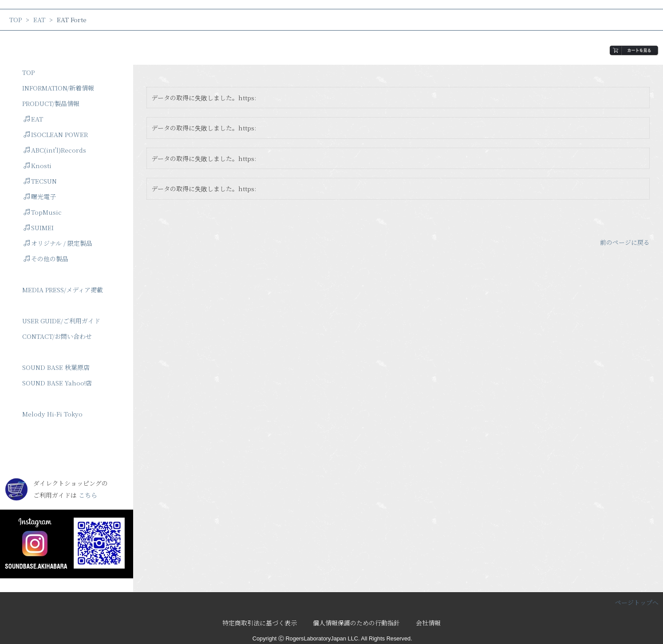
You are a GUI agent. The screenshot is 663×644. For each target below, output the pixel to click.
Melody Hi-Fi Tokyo (52, 414)
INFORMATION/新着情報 (58, 88)
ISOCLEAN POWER (56, 134)
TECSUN (40, 181)
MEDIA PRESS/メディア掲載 (63, 290)
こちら (88, 495)
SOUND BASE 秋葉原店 (56, 367)
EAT (39, 20)
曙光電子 (40, 196)
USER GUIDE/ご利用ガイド (61, 321)
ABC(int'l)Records (55, 150)
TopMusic (43, 212)
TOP (16, 20)
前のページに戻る (625, 242)
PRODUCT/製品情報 (51, 103)
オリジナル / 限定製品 (58, 243)
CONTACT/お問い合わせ (57, 336)
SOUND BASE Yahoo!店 (57, 383)
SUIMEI (39, 228)
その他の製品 (46, 259)
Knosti (37, 165)
